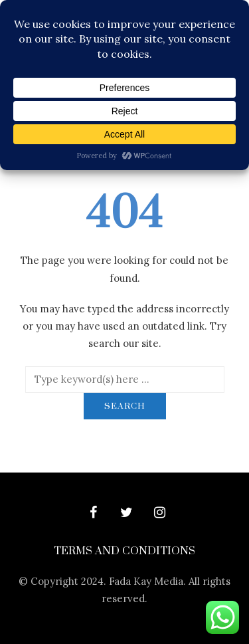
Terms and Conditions (124, 551)
